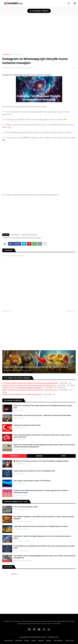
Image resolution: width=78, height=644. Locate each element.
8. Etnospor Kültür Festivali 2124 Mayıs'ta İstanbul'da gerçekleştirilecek (30, 383)
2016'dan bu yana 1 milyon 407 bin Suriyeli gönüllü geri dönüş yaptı (29, 385)
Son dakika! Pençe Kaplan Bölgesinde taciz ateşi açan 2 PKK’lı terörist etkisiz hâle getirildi (44, 557)
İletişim (49, 640)
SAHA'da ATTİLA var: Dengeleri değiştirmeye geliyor (23, 388)
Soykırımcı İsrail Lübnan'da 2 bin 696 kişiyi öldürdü (22, 394)
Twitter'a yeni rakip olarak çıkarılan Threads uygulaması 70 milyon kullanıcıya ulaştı (41, 492)
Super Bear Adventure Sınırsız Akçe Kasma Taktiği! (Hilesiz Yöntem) (36, 367)
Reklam (41, 640)
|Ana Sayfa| (9, 640)
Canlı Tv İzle (69, 640)
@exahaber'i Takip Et (39, 11)
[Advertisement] (39, 595)
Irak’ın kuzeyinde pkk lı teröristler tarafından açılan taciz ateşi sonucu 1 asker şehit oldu (43, 436)
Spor (63, 456)
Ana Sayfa (6, 54)
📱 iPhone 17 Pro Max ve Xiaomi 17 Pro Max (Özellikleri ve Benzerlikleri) (41, 461)
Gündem (39, 456)
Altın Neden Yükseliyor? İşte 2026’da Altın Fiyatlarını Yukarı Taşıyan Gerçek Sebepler (44, 518)
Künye (27, 640)
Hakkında (19, 640)
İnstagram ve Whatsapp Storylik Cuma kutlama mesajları (22, 238)
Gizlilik (34, 640)
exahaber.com (53, 637)
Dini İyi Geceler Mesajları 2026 (25, 507)
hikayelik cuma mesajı (29, 235)
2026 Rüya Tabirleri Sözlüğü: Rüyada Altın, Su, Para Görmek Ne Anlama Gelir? (42, 537)
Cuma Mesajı (16, 54)
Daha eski (71, 311)
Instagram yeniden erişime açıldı (27, 425)
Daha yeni (7, 311)
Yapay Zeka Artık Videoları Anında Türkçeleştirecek (34, 471)
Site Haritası (58, 640)
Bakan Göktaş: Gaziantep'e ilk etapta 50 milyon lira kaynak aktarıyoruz (30, 390)
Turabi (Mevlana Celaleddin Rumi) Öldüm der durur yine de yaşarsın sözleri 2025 (44, 547)
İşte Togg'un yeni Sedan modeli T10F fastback (32, 481)
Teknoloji (15, 456)
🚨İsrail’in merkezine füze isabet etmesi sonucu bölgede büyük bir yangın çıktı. (43, 407)
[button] (69, 3)
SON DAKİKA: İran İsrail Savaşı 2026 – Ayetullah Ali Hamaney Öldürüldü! (42, 415)
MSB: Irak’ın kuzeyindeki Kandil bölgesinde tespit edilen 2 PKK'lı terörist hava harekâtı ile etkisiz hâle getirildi (44, 446)
